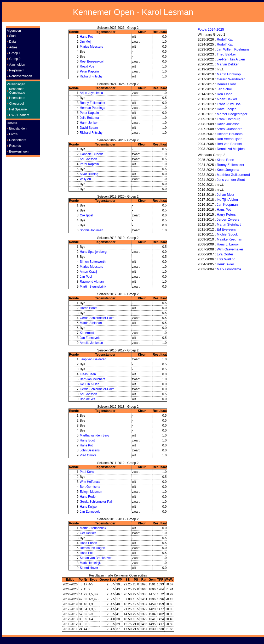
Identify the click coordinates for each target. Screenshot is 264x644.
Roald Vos (87, 66)
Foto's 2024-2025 (211, 29)
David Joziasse (228, 124)
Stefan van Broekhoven (96, 558)
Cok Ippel (86, 215)
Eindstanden (18, 128)
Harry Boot (87, 440)
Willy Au (85, 179)
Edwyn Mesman (91, 492)
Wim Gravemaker (230, 249)
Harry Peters (226, 214)
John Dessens (90, 450)
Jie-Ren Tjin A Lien (231, 59)
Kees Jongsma (228, 170)
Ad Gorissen (88, 159)
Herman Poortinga (92, 108)
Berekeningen (19, 152)
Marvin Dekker (228, 64)
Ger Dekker (88, 533)
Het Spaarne (18, 109)
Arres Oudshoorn (229, 129)
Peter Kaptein (89, 71)
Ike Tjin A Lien (90, 384)
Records (15, 146)
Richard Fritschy (91, 76)
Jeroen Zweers (228, 219)
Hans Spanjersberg (93, 252)
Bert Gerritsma (90, 487)
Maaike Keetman (229, 239)
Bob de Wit (87, 399)
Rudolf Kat (225, 39)
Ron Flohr (224, 94)
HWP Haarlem (19, 115)
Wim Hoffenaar (90, 482)
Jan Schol (224, 89)
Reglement (17, 70)
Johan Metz (225, 195)
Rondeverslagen (21, 76)
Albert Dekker (227, 99)
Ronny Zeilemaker (92, 103)
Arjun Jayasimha (91, 93)
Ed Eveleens (226, 229)
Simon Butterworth (93, 262)
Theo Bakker (226, 54)
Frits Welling (226, 259)
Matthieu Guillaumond (233, 175)
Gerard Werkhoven (231, 79)
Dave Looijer (226, 109)
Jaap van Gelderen (93, 359)
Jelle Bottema (89, 118)
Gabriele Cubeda (92, 154)
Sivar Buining (89, 174)
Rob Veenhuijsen (229, 139)
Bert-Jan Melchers (92, 379)
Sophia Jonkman (91, 230)
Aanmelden (17, 65)
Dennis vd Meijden (231, 149)
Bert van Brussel (229, 144)
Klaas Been (88, 374)
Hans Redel (88, 497)
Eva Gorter (225, 254)
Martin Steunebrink (93, 287)
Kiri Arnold (87, 333)
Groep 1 (15, 53)
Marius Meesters (91, 47)
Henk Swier (225, 264)
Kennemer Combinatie (17, 91)
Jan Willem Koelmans (233, 49)
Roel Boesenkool (92, 61)
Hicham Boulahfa (230, 134)
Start (12, 36)
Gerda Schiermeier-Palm (97, 318)
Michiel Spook (227, 234)
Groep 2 (15, 59)
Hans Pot (86, 37)
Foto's (13, 134)
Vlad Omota (88, 455)
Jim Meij (85, 42)
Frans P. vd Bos (229, 104)
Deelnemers (18, 140)
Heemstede (17, 98)
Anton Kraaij (88, 272)
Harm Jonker (89, 123)
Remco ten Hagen (92, 548)
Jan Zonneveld (90, 338)
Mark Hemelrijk (90, 563)
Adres (13, 47)
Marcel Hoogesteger (232, 114)
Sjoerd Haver (89, 568)
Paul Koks (87, 472)
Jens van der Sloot (231, 180)
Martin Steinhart (91, 323)
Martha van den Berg (94, 435)
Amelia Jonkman (91, 343)
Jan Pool (86, 277)
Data (12, 42)
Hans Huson (88, 543)
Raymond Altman (92, 282)
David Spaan (89, 128)
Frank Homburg (228, 119)
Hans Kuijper (89, 507)
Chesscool (16, 104)
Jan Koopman (227, 205)
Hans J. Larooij (228, 244)
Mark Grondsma (229, 269)
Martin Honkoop (229, 74)
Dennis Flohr (226, 84)
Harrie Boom (88, 308)
